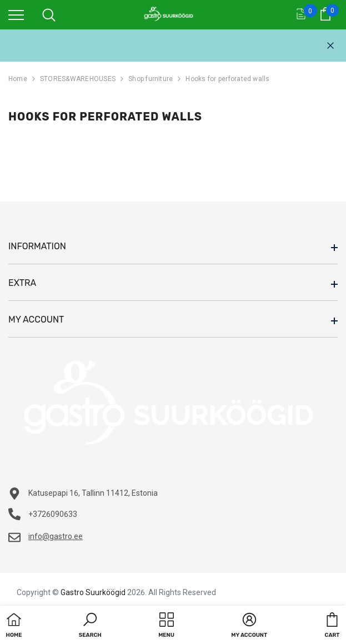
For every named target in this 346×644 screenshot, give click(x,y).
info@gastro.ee (56, 536)
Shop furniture (151, 79)
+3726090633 (53, 514)
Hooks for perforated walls (227, 79)
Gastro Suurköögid (93, 592)
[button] (90, 626)
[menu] (16, 14)
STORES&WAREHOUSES (78, 79)
